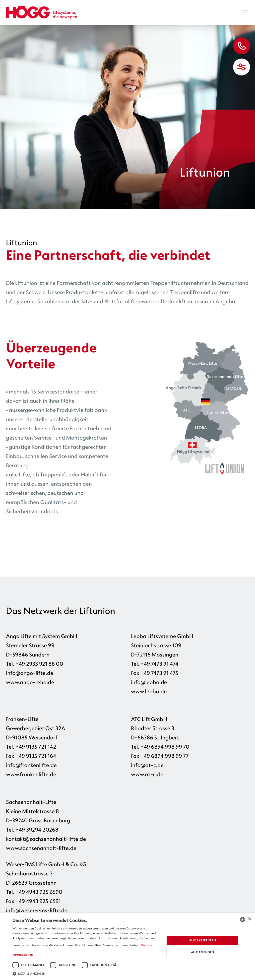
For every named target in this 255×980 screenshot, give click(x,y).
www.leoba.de (149, 692)
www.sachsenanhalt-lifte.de (41, 848)
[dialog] (127, 947)
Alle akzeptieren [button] (202, 941)
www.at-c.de (147, 775)
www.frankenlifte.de (31, 775)
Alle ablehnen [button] (203, 952)
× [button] (249, 919)
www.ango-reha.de (30, 682)
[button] (86, 974)
